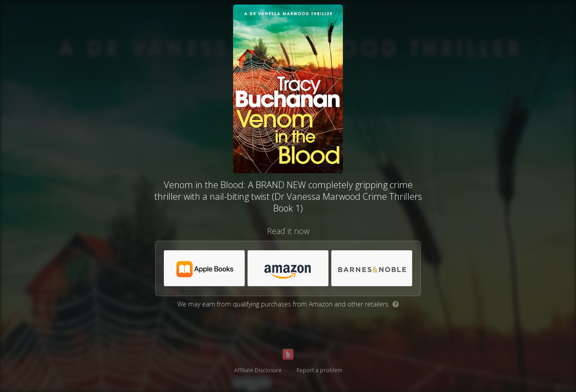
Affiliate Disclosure (258, 370)
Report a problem (319, 370)
